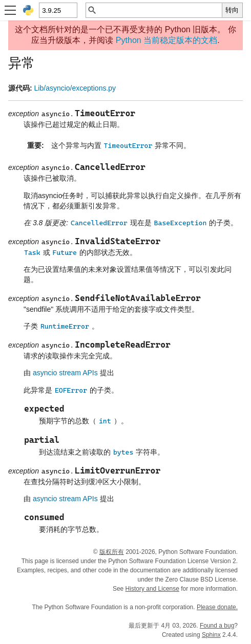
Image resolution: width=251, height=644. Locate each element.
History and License (152, 589)
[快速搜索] (160, 10)
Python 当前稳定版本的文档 (166, 40)
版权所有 (112, 552)
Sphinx (211, 635)
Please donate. (217, 607)
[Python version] (58, 10)
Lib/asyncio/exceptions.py (75, 88)
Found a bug (217, 626)
